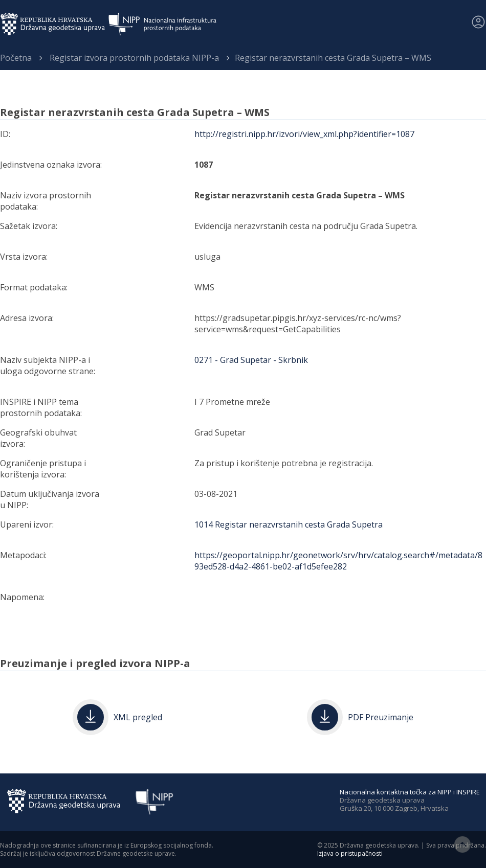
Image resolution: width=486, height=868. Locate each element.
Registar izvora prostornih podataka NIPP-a (134, 58)
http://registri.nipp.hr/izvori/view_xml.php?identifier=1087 (304, 134)
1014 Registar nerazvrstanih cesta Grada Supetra (289, 524)
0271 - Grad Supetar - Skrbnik (251, 360)
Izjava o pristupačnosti (350, 853)
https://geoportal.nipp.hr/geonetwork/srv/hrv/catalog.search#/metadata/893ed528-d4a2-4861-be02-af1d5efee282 (338, 561)
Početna (16, 58)
